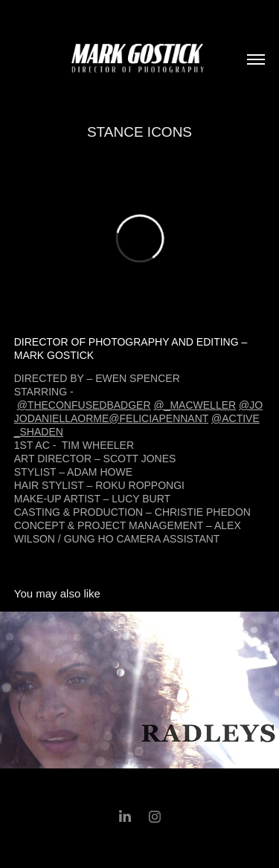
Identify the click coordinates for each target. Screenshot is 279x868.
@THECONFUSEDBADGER (84, 405)
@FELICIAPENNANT (158, 418)
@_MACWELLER (195, 405)
